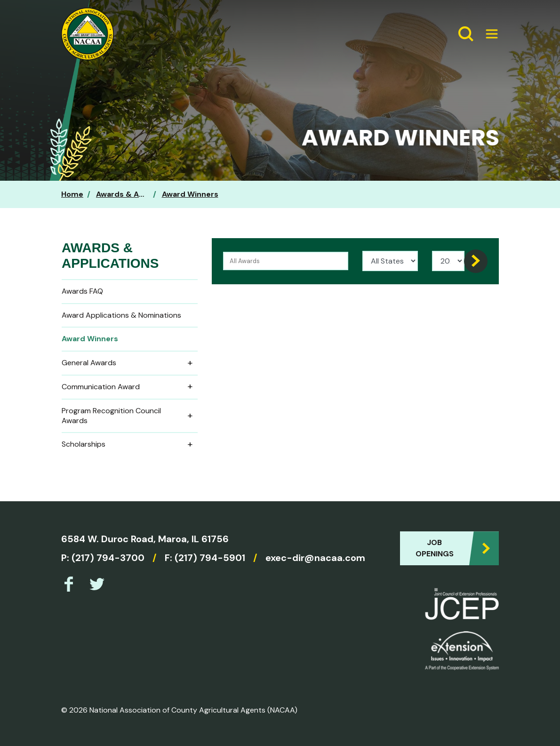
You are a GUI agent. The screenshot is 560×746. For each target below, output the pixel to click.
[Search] (476, 261)
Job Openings (435, 548)
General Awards (130, 363)
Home (72, 194)
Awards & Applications (139, 194)
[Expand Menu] (488, 34)
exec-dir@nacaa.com (315, 558)
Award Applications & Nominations (121, 315)
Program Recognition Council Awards (130, 416)
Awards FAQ (82, 291)
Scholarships (130, 445)
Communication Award (130, 387)
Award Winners (190, 194)
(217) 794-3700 (108, 558)
